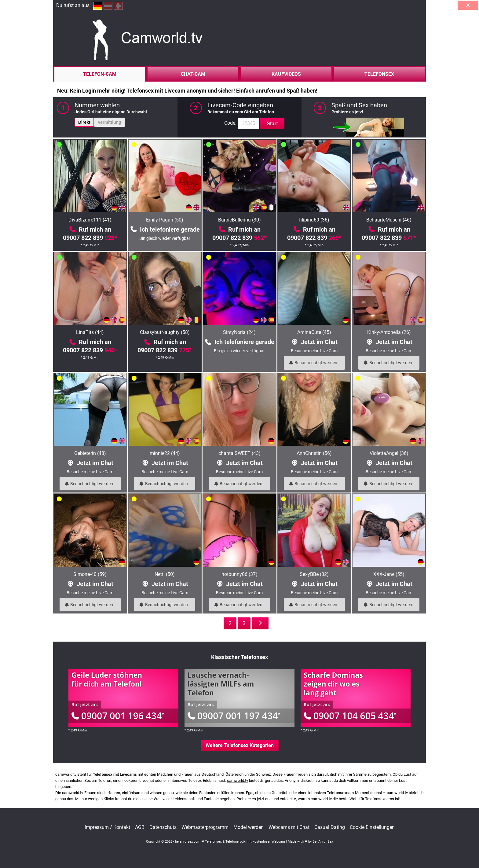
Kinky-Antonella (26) (389, 332)
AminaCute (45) (314, 332)
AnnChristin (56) (314, 453)
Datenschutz (163, 827)
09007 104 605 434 (350, 716)
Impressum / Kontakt (107, 827)
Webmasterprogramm (205, 827)
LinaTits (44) (90, 332)
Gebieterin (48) (90, 453)
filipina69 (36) (314, 220)
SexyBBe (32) (314, 574)
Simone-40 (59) (90, 574)
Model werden (249, 827)
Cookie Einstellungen (372, 827)
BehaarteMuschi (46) (389, 220)
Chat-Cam (193, 74)
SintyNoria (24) (239, 332)
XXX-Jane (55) (389, 574)
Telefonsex (379, 74)
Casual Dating (330, 827)
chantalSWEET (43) (239, 453)
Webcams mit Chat (289, 827)
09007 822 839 (90, 238)
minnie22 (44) (165, 453)
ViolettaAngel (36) (389, 453)
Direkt (84, 122)
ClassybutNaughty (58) (165, 332)
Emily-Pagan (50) (165, 220)
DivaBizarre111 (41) (90, 220)
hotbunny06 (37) (239, 574)
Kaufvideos (286, 74)
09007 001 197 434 (234, 716)
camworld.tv (238, 780)
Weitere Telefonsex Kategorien (240, 745)
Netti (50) (165, 574)
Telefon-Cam (100, 74)
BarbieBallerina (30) (239, 220)
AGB (140, 827)
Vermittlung (110, 122)
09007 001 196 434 (118, 716)
